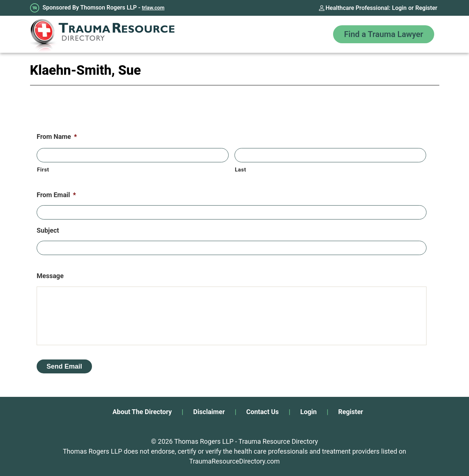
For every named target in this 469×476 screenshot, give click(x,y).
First (43, 170)
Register (426, 8)
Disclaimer (209, 412)
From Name (57, 136)
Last (241, 170)
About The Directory (142, 412)
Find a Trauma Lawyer (384, 34)
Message (50, 276)
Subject (48, 230)
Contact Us (263, 412)
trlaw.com (153, 8)
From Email (56, 195)
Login (399, 8)
